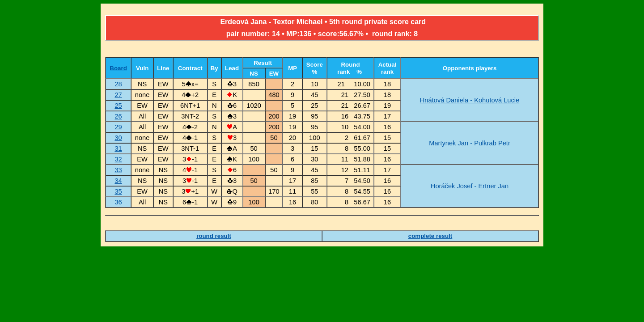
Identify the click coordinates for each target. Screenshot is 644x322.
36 (118, 202)
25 (118, 106)
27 (118, 95)
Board (118, 68)
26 (118, 116)
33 (118, 170)
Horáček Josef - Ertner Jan (470, 186)
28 (118, 84)
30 (118, 138)
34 (118, 181)
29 (118, 127)
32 (118, 159)
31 (118, 148)
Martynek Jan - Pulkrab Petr (470, 143)
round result (214, 236)
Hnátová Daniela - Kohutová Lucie (470, 100)
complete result (430, 236)
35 (118, 191)
